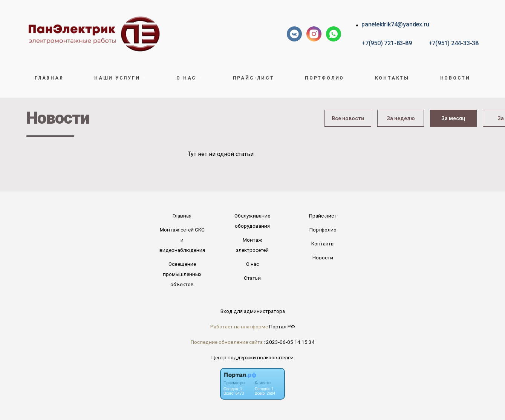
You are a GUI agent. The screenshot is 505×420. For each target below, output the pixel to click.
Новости (455, 78)
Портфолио (324, 78)
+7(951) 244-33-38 (454, 43)
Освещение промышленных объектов (182, 274)
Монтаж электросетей (252, 245)
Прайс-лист (254, 78)
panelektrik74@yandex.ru (395, 24)
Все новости (348, 118)
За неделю (401, 118)
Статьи (252, 278)
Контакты (392, 78)
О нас (252, 264)
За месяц (453, 118)
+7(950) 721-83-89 (386, 43)
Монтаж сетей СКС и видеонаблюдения (182, 240)
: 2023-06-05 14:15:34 (289, 342)
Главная (49, 78)
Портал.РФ (282, 326)
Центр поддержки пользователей (252, 357)
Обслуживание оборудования (252, 221)
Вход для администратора (253, 311)
